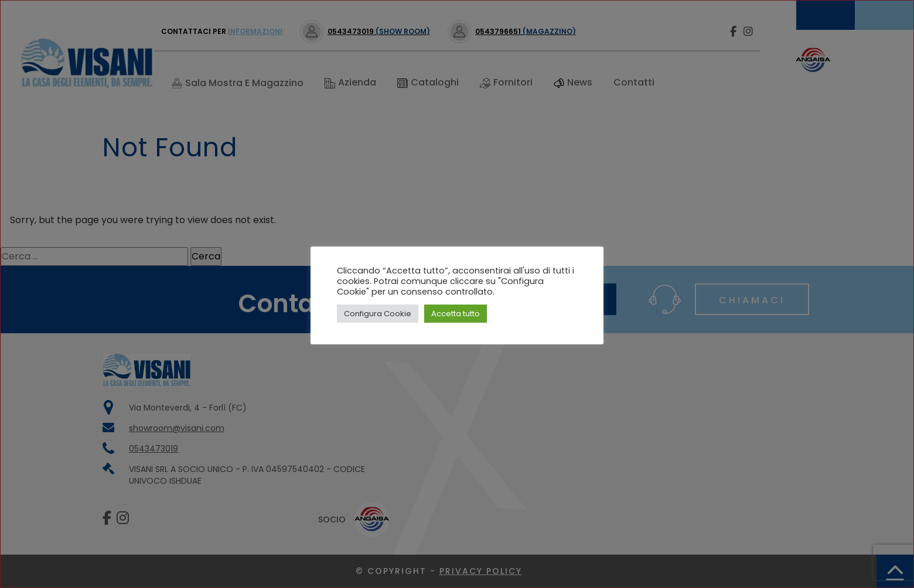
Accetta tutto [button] (456, 314)
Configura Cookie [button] (378, 314)
